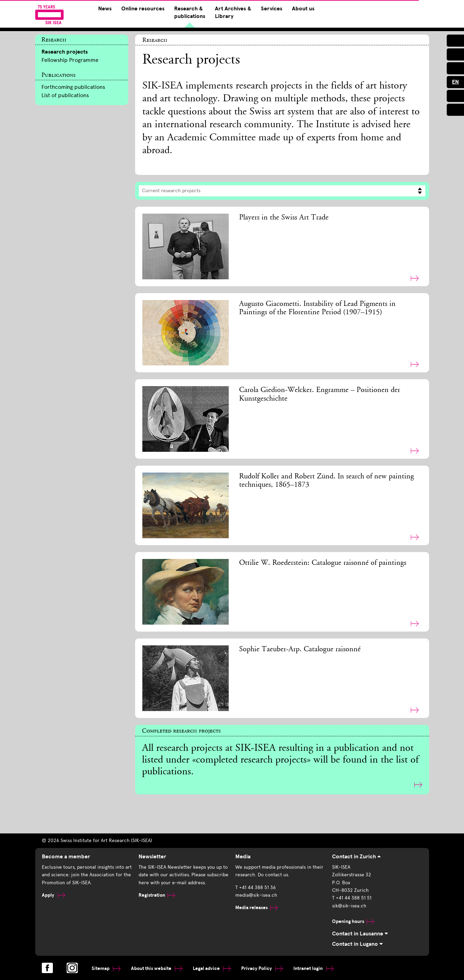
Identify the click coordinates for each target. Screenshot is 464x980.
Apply (54, 895)
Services (272, 9)
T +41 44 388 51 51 (352, 898)
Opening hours (353, 921)
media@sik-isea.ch (256, 895)
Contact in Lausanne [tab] (360, 934)
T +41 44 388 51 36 (255, 888)
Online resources (143, 9)
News (105, 9)
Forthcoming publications (73, 87)
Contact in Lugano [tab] (357, 944)
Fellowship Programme (70, 60)
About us (303, 9)
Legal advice (212, 968)
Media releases (257, 908)
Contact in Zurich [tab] (356, 857)
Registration (157, 895)
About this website (157, 968)
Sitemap (106, 968)
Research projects (65, 52)
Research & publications (190, 12)
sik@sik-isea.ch (349, 906)
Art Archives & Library (233, 12)
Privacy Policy (262, 968)
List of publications (65, 95)
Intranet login (314, 968)
